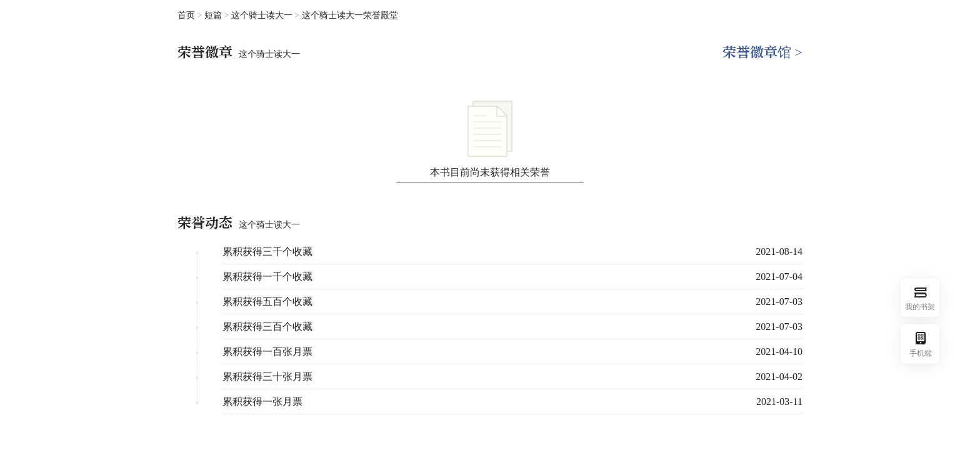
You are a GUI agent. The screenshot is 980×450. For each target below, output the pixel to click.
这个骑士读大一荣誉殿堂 (350, 15)
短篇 (214, 15)
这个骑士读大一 (263, 15)
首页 (186, 15)
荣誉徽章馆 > (762, 52)
